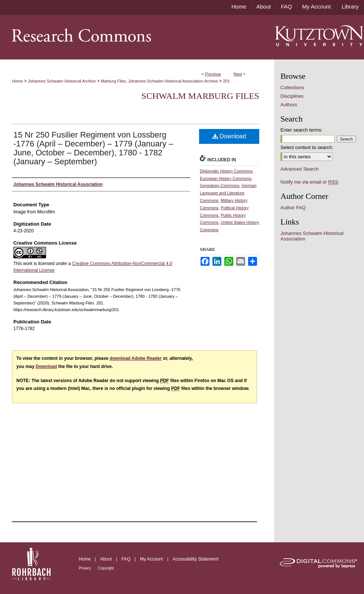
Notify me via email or (309, 182)
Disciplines (292, 96)
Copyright (106, 568)
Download (229, 136)
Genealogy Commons (220, 185)
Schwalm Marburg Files (200, 96)
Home (17, 81)
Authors (289, 105)
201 (226, 81)
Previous (213, 74)
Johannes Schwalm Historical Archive (62, 81)
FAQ (126, 559)
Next (238, 74)
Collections (292, 88)
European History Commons (225, 178)
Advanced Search (300, 169)
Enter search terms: (301, 130)
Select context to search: (307, 147)
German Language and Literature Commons (228, 193)
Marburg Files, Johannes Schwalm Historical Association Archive (160, 81)
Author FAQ (293, 208)
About (107, 559)
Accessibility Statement (196, 559)
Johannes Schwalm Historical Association (312, 236)
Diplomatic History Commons (226, 171)
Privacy (85, 568)
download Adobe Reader (136, 358)
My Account (152, 559)
